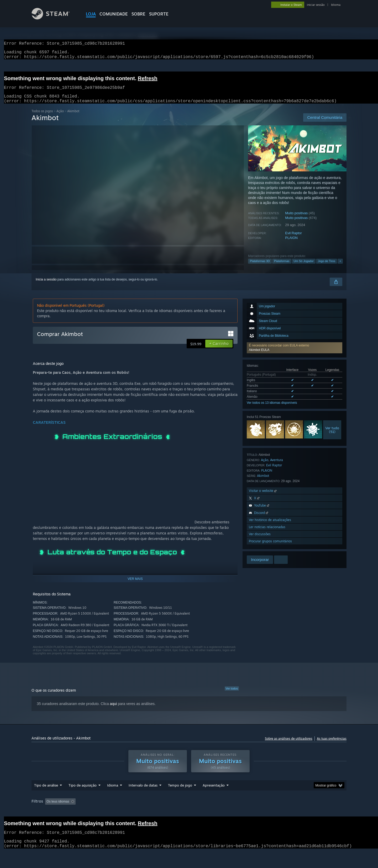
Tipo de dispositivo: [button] (46, 819)
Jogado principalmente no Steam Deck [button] (215, 811)
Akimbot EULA (259, 356)
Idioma (336, 5)
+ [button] (340, 267)
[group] (189, 815)
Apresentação (214, 795)
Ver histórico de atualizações (270, 526)
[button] (295, 354)
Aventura (277, 466)
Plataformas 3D (260, 267)
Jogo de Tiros (327, 267)
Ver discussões (260, 540)
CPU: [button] (292, 811)
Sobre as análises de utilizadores (289, 745)
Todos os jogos (42, 117)
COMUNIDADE (114, 14)
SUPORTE (159, 14)
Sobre (138, 14)
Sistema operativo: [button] (265, 811)
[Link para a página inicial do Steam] (55, 18)
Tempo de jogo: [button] (167, 811)
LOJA (91, 14)
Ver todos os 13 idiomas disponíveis (272, 409)
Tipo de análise (46, 795)
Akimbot (263, 482)
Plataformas (282, 267)
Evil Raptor (293, 239)
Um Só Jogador (304, 267)
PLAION (291, 244)
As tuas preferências (332, 745)
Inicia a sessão (46, 286)
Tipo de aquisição (83, 795)
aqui (113, 710)
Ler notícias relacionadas (267, 533)
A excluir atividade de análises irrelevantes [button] (117, 811)
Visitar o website (263, 497)
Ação (60, 117)
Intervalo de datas (143, 795)
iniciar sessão (316, 5)
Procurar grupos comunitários (270, 547)
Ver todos (232, 695)
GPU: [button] (310, 811)
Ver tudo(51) (332, 436)
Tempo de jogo (180, 795)
